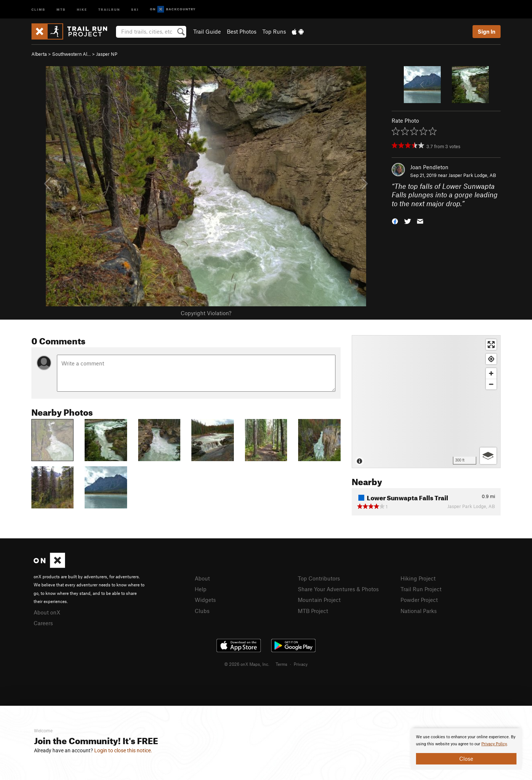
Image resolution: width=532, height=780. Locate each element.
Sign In (487, 31)
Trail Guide (207, 31)
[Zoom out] (491, 384)
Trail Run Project (421, 589)
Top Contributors (319, 578)
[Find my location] (491, 359)
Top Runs (274, 31)
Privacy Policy (494, 744)
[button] (395, 221)
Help (201, 589)
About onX (47, 612)
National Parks (419, 611)
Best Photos (242, 31)
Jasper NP (107, 54)
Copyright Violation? (206, 313)
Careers (43, 623)
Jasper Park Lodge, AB (472, 175)
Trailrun (109, 9)
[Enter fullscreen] (491, 345)
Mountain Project (319, 600)
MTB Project (313, 611)
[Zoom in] (491, 373)
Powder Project (419, 600)
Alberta (39, 54)
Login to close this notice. (123, 750)
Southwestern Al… (71, 54)
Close (466, 759)
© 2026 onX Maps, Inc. (247, 664)
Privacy (301, 664)
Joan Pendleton (429, 167)
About (202, 578)
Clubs (202, 611)
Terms (282, 664)
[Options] (488, 456)
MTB (61, 9)
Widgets (205, 600)
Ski (135, 9)
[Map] (426, 402)
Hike (82, 9)
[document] (466, 749)
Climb (38, 9)
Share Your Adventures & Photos (338, 589)
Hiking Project (418, 578)
